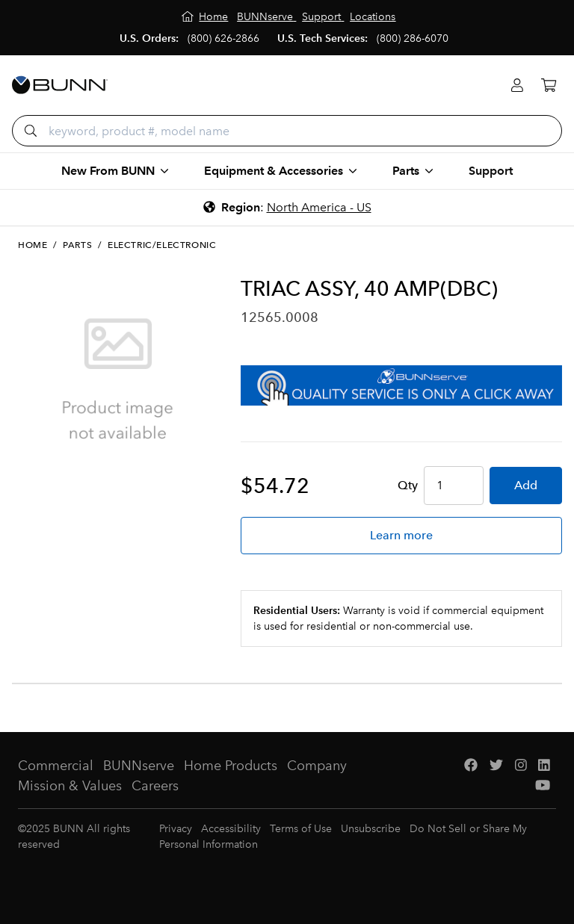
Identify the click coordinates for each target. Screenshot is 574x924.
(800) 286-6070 (413, 38)
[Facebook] (471, 766)
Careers (155, 786)
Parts (77, 245)
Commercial (56, 766)
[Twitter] (496, 766)
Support (491, 171)
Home (33, 245)
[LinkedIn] (544, 766)
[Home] (205, 17)
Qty (408, 485)
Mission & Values (70, 786)
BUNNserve (139, 766)
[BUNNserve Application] (401, 385)
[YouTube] (543, 786)
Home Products (231, 766)
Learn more (401, 535)
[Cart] (549, 86)
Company (317, 766)
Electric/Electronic (162, 245)
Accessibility (231, 829)
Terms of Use (301, 829)
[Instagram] (521, 766)
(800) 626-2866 (223, 38)
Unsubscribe (371, 829)
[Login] (517, 86)
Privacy (176, 829)
